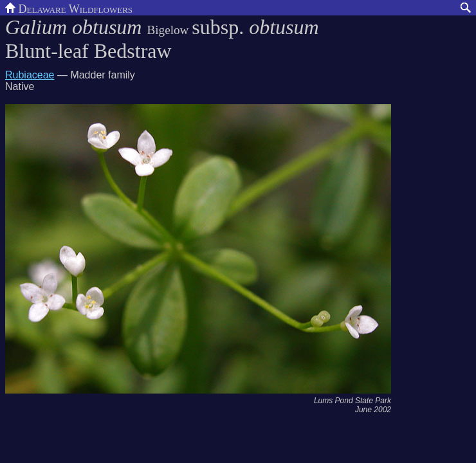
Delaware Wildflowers (69, 8)
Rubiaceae (30, 75)
